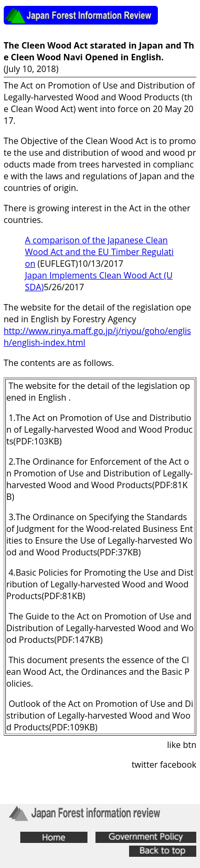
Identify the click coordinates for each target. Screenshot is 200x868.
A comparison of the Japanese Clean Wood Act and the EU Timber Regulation (99, 252)
